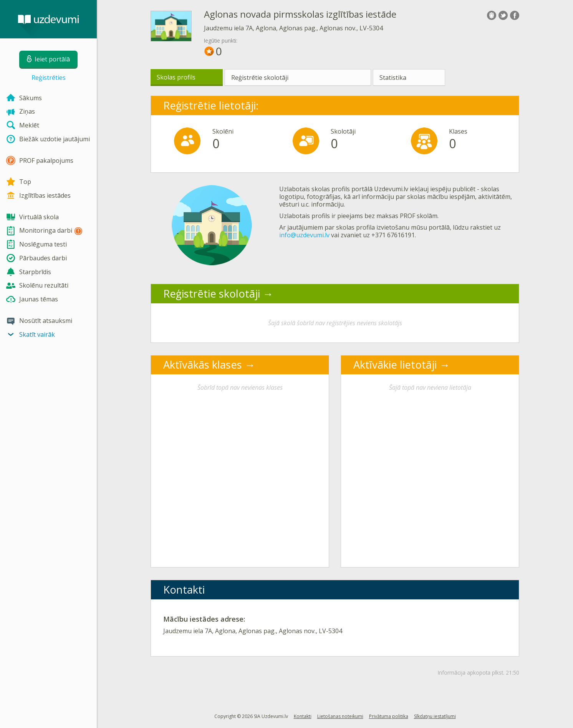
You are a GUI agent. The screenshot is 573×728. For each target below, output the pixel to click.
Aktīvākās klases (203, 365)
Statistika (393, 78)
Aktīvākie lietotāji (395, 365)
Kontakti (303, 716)
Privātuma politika (389, 716)
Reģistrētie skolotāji (260, 78)
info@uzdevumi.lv (304, 235)
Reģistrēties (49, 78)
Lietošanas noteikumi (340, 716)
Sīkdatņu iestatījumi (435, 716)
